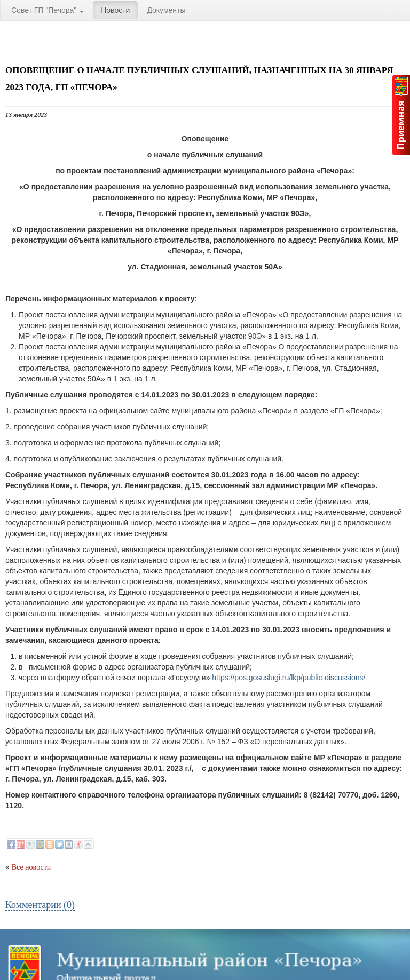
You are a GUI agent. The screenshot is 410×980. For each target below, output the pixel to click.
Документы (166, 10)
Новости (115, 10)
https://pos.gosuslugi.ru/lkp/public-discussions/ (289, 678)
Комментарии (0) (40, 905)
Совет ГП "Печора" (48, 10)
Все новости (31, 867)
